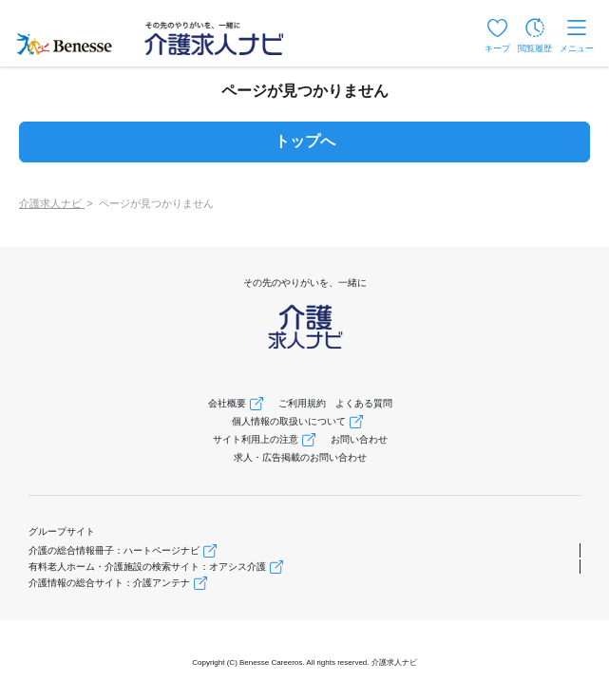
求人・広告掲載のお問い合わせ (300, 457)
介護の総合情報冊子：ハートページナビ (114, 550)
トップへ (305, 141)
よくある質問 (364, 403)
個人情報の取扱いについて (289, 421)
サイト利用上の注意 (256, 439)
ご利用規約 (302, 403)
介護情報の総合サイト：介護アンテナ (109, 583)
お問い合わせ (359, 439)
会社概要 (227, 403)
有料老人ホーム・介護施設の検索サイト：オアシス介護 (147, 567)
